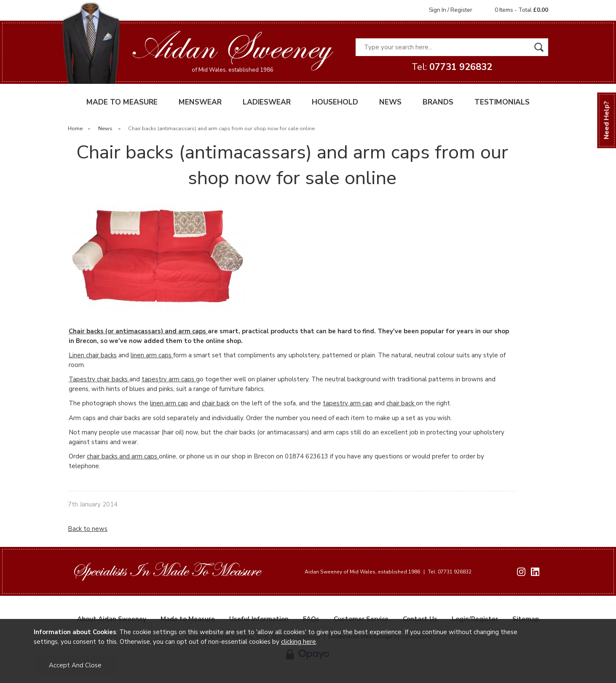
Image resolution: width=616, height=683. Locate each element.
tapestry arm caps (169, 379)
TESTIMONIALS (502, 102)
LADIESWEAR (267, 102)
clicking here (299, 642)
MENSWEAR (200, 102)
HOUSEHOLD (335, 102)
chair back (216, 403)
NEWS (390, 102)
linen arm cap (169, 403)
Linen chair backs (93, 355)
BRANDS (438, 102)
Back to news (88, 529)
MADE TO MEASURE (122, 102)
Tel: (452, 67)
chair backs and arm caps (123, 456)
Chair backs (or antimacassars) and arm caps (138, 331)
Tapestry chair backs (99, 379)
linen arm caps (152, 355)
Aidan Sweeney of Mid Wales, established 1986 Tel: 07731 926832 (388, 572)
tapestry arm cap (348, 403)
